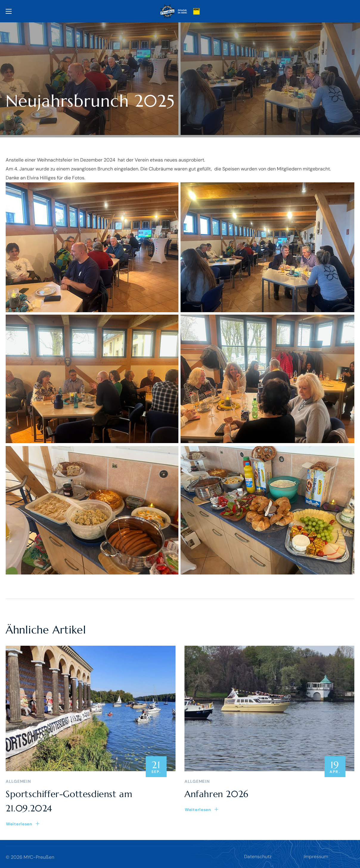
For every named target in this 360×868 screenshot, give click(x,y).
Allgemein (18, 781)
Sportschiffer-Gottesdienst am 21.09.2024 (69, 801)
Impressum (316, 857)
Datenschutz (258, 857)
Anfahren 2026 (217, 794)
